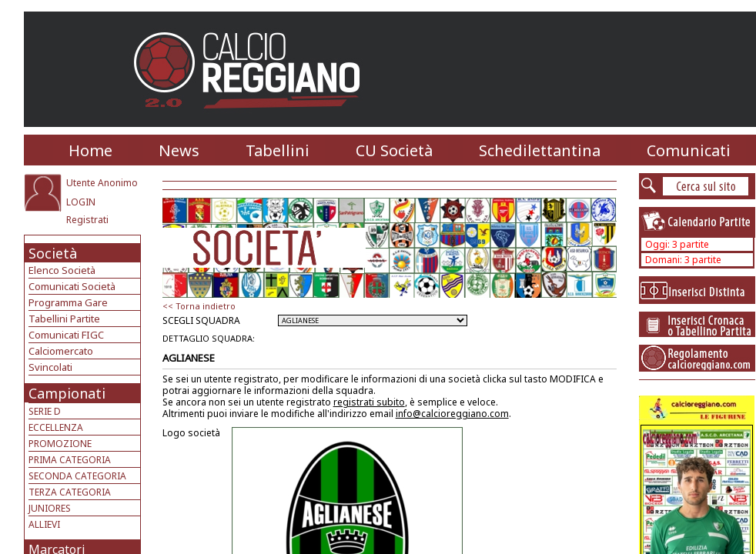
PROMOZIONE (60, 444)
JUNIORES (50, 508)
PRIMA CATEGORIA (70, 460)
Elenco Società (62, 270)
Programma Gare (68, 302)
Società (53, 253)
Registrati (87, 220)
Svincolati (50, 367)
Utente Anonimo (102, 183)
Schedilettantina (540, 150)
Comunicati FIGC (66, 335)
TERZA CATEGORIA (70, 492)
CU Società (394, 150)
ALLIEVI (44, 524)
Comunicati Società (72, 286)
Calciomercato (61, 351)
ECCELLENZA (56, 427)
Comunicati (689, 150)
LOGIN (81, 202)
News (179, 150)
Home (90, 150)
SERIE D (45, 411)
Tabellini (278, 150)
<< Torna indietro (199, 306)
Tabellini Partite (64, 319)
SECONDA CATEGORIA (77, 476)
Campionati (67, 393)
